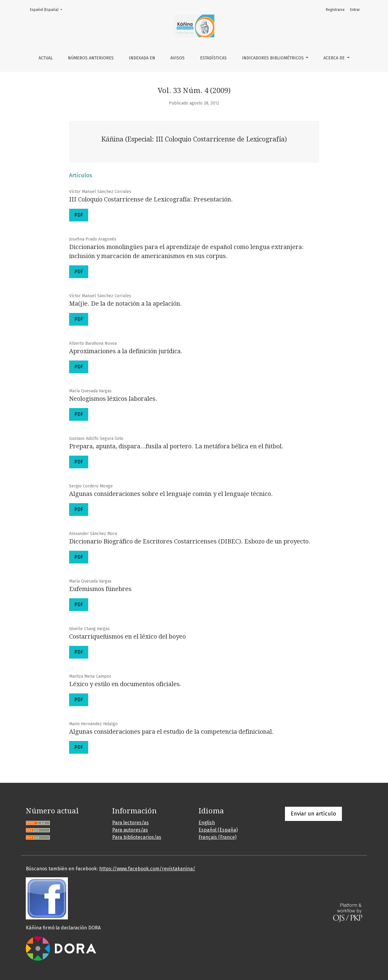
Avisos (177, 58)
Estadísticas (213, 58)
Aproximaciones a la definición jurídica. (126, 351)
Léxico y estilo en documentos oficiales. (125, 684)
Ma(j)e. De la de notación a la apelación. (125, 304)
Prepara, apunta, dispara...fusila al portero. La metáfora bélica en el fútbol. (176, 446)
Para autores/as (130, 830)
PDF (79, 215)
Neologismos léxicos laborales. (113, 399)
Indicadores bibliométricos (273, 58)
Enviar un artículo (313, 814)
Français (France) (217, 837)
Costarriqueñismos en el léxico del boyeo (127, 636)
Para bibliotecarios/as (137, 837)
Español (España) (48, 9)
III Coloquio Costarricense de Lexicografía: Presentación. (151, 199)
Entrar (355, 10)
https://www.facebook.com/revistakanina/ (147, 869)
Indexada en (142, 58)
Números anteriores (91, 58)
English (207, 823)
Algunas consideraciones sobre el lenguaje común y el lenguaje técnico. (171, 494)
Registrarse (335, 10)
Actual (46, 58)
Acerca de (335, 58)
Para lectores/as (130, 823)
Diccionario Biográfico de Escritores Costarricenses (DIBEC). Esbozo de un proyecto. (190, 541)
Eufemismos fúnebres (100, 589)
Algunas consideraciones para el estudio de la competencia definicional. (171, 732)
